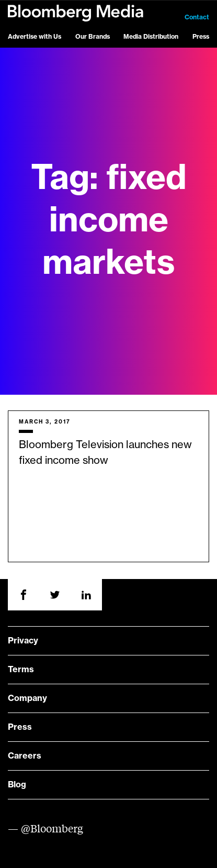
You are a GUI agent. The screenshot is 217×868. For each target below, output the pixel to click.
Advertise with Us (35, 37)
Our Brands (93, 37)
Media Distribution (151, 37)
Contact (197, 17)
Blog (17, 785)
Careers (25, 756)
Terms (21, 670)
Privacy (23, 641)
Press (201, 37)
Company (27, 698)
